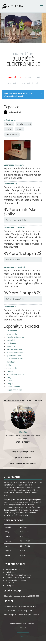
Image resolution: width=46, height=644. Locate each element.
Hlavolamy (11, 362)
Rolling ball (11, 340)
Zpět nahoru (23, 636)
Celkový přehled (14, 77)
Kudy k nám (10, 572)
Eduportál (13, 6)
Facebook (10, 583)
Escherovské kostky (15, 359)
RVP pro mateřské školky (16, 220)
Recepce (23, 432)
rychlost (20, 129)
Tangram (10, 371)
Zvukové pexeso (13, 387)
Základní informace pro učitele (18, 577)
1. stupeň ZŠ (13, 83)
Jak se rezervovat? (23, 457)
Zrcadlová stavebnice (15, 337)
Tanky (9, 377)
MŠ (38, 77)
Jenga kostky (12, 334)
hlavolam (9, 124)
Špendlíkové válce (14, 356)
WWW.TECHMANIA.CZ (15, 569)
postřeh (9, 129)
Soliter (9, 365)
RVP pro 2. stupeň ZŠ (15, 299)
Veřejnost (29, 77)
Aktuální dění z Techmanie (16, 580)
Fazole (9, 380)
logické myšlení (24, 124)
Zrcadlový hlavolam (14, 390)
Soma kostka (12, 368)
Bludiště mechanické (15, 353)
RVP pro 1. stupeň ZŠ (15, 259)
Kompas (10, 383)
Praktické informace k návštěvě (23, 463)
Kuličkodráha (12, 331)
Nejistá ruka (11, 346)
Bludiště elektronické (15, 374)
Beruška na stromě (14, 349)
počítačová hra (12, 134)
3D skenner (11, 343)
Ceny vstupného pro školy (23, 451)
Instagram (10, 585)
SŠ (37, 83)
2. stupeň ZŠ (27, 83)
